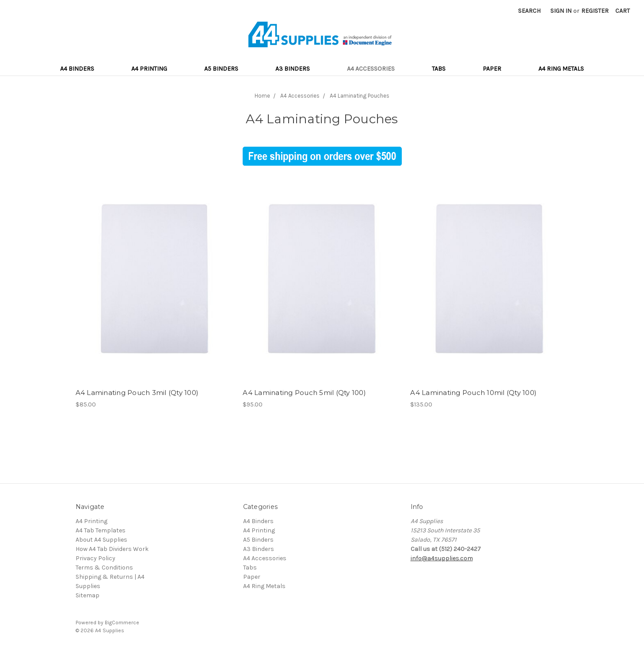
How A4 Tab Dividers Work (112, 549)
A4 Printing (149, 69)
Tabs (439, 69)
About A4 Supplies (101, 540)
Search (529, 11)
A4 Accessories (371, 69)
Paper (492, 69)
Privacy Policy (95, 558)
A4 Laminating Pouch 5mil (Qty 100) (304, 393)
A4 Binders (77, 69)
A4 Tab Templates (101, 530)
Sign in (561, 11)
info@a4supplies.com (442, 558)
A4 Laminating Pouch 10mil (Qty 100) (473, 393)
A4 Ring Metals (561, 69)
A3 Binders (293, 69)
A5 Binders (221, 69)
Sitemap (88, 595)
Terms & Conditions (104, 568)
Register (595, 11)
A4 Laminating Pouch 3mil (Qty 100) (137, 393)
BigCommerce (122, 623)
